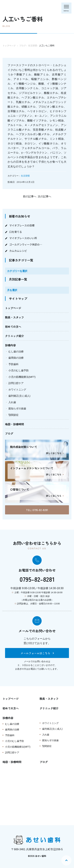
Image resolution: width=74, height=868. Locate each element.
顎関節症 (13, 415)
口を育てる (16, 232)
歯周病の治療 (16, 358)
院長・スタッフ (14, 317)
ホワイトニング (17, 390)
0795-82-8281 (37, 579)
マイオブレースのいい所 (23, 238)
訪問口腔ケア (16, 383)
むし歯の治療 (16, 351)
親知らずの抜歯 (17, 408)
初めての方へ (13, 327)
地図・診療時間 (14, 424)
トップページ (13, 308)
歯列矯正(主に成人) (19, 396)
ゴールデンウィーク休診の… (26, 244)
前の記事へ (30, 196)
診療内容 (10, 345)
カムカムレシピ (18, 251)
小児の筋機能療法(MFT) (22, 377)
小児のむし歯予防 (19, 370)
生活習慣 (25, 176)
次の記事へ (45, 196)
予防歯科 (13, 364)
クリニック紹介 (14, 336)
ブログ (9, 433)
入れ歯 (12, 402)
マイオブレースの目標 (22, 225)
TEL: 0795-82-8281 (37, 510)
